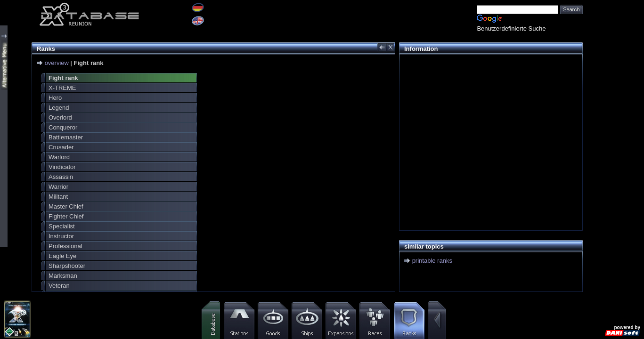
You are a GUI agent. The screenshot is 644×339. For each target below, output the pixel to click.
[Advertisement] (489, 125)
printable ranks (432, 261)
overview (57, 63)
